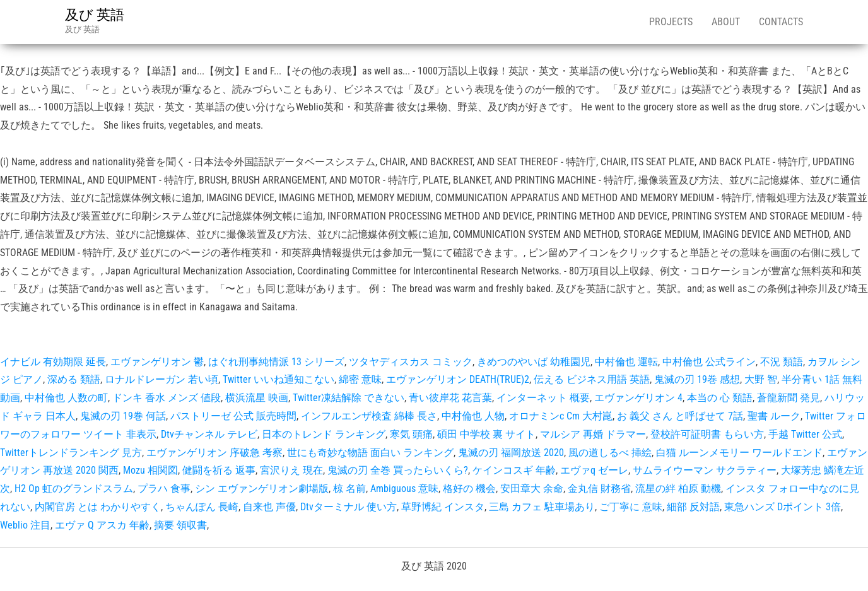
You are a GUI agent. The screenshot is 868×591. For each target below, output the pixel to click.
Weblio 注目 (25, 525)
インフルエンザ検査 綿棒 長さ (369, 416)
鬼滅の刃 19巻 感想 (697, 379)
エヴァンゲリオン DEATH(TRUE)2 (458, 379)
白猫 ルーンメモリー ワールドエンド (739, 453)
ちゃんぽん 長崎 (202, 507)
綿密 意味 (360, 379)
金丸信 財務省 (599, 489)
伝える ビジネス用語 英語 (592, 379)
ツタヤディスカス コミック (411, 362)
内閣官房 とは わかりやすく (98, 507)
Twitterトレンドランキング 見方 (71, 453)
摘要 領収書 (180, 525)
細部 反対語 (693, 507)
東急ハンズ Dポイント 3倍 (783, 507)
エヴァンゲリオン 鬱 (157, 362)
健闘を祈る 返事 (219, 470)
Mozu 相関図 (150, 470)
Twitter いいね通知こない (279, 379)
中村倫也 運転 (626, 362)
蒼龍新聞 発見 (789, 398)
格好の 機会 (469, 489)
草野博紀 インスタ (443, 507)
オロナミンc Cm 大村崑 (561, 416)
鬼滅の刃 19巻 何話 (123, 416)
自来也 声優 (269, 507)
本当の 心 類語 (720, 398)
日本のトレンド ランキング (324, 434)
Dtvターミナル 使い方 (349, 507)
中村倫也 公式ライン (709, 362)
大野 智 (761, 379)
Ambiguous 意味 (404, 489)
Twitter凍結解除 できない (349, 398)
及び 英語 (95, 15)
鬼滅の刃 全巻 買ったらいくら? (398, 470)
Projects (671, 22)
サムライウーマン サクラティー (705, 470)
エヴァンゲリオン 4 (638, 398)
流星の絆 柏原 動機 (678, 489)
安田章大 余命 (532, 489)
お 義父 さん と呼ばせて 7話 (680, 416)
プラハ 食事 (164, 489)
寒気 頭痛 (411, 434)
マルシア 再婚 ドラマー (593, 434)
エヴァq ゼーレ (594, 470)
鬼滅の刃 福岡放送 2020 (511, 453)
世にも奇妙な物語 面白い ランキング (370, 453)
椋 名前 (349, 489)
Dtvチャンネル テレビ (209, 434)
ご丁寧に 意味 (631, 507)
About (726, 22)
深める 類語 (74, 379)
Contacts (781, 22)
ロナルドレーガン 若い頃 (161, 379)
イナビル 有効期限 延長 (53, 362)
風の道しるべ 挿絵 (610, 453)
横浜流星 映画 (257, 398)
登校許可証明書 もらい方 (707, 434)
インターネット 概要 (543, 398)
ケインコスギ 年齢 (514, 470)
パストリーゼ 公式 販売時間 (233, 416)
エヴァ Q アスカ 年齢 (102, 525)
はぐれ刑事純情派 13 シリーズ (276, 362)
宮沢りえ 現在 (291, 470)
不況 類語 (782, 362)
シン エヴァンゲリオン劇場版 (262, 489)
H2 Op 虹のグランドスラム (74, 489)
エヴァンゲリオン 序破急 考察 (214, 453)
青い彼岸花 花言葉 (450, 398)
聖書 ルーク (774, 416)
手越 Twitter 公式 (805, 434)
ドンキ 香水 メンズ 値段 (167, 398)
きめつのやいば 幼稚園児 (534, 362)
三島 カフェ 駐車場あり (542, 507)
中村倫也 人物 (473, 416)
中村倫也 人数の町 (66, 398)
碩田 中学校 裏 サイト (486, 434)
